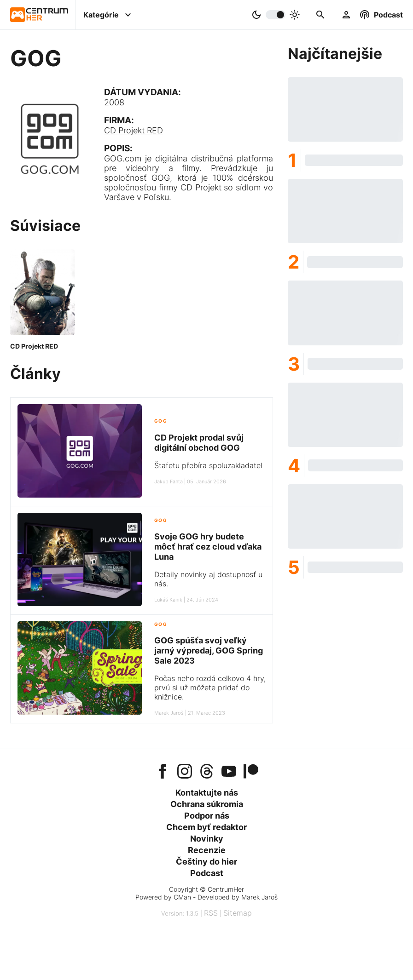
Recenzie (207, 850)
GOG (161, 421)
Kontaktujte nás (207, 793)
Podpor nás (207, 816)
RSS (211, 913)
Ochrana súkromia (207, 804)
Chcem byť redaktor (206, 827)
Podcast (207, 873)
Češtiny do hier (206, 862)
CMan (182, 897)
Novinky (207, 839)
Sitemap (238, 913)
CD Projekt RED (134, 130)
